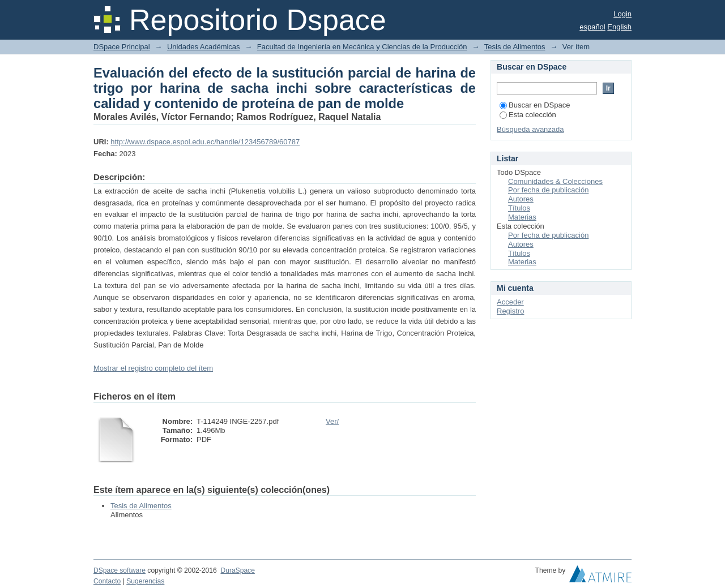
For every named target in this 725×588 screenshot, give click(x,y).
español (592, 27)
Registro (510, 311)
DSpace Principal (122, 47)
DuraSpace (237, 570)
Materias (522, 217)
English (619, 27)
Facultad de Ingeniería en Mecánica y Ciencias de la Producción (362, 47)
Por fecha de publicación (548, 190)
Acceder (510, 302)
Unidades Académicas (204, 47)
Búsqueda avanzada (530, 129)
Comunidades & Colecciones (555, 181)
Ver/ (332, 421)
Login (622, 14)
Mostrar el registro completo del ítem (153, 368)
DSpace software (120, 570)
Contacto (107, 581)
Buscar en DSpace (535, 105)
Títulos (519, 208)
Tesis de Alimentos (515, 47)
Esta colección (528, 115)
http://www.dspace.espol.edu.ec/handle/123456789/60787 (205, 142)
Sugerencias (145, 581)
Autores (521, 199)
